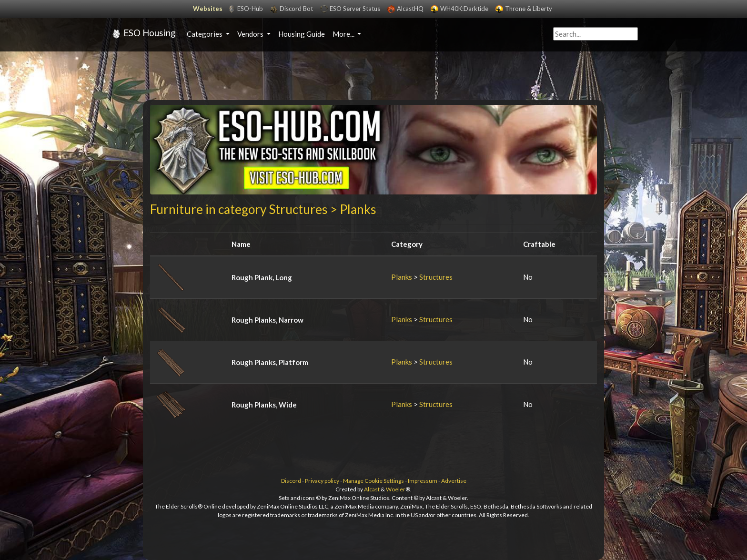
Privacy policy (322, 481)
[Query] (596, 34)
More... (344, 34)
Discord (291, 481)
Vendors (251, 34)
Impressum (423, 481)
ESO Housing (142, 34)
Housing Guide (302, 34)
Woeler (396, 489)
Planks (402, 277)
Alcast (372, 489)
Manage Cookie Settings (373, 481)
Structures (436, 277)
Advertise (454, 481)
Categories (205, 34)
